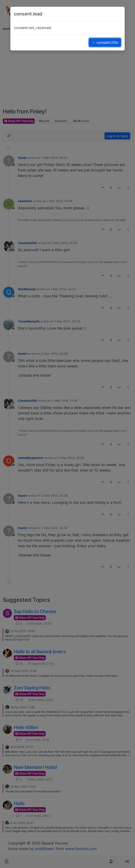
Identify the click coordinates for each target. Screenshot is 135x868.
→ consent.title (105, 42)
